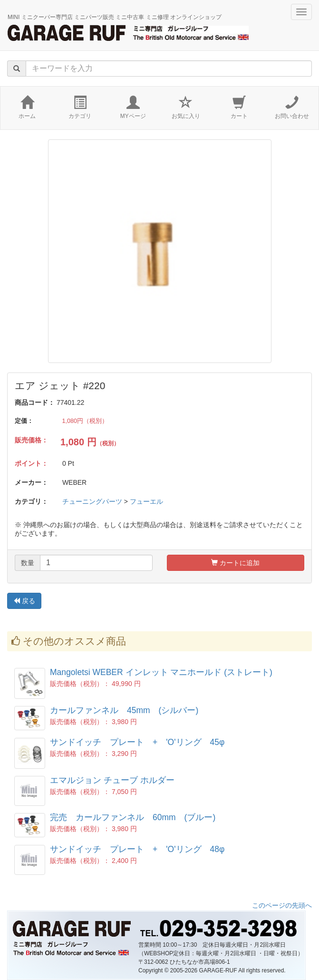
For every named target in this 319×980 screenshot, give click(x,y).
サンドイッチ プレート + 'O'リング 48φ (137, 849)
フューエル (146, 501)
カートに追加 (235, 563)
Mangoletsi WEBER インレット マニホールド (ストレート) (161, 672)
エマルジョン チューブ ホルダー (112, 780)
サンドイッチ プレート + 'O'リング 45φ (137, 742)
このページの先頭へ (282, 905)
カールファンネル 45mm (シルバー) (124, 710)
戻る (24, 601)
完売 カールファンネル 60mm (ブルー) (133, 817)
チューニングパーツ (92, 501)
